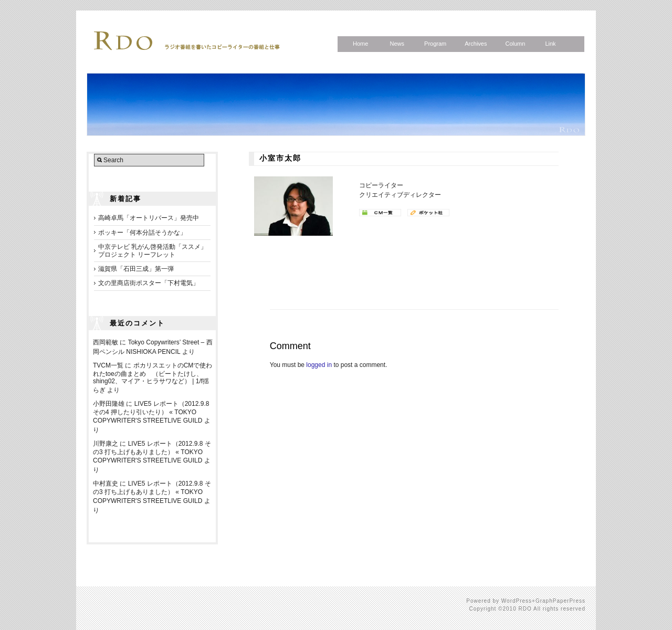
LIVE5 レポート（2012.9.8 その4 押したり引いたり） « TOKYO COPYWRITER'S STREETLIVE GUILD (151, 412)
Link (550, 44)
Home (360, 44)
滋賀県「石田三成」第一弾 (136, 269)
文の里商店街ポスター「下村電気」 (149, 283)
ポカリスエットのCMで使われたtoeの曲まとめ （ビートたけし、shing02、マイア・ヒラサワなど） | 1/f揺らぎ (153, 378)
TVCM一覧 (108, 365)
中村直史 (106, 484)
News (397, 44)
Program (435, 44)
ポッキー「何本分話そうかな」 (142, 233)
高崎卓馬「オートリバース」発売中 (149, 218)
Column (515, 44)
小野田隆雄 (109, 404)
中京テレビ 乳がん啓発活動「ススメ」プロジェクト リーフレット (153, 250)
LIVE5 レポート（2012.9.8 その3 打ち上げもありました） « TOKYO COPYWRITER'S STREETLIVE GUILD (152, 452)
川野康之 (106, 444)
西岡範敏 (106, 342)
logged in (319, 365)
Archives (476, 44)
